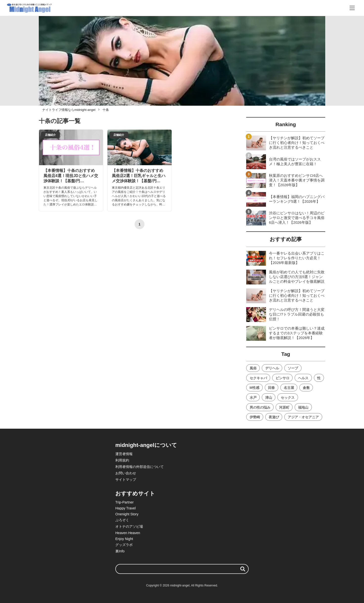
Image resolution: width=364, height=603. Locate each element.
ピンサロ (283, 378)
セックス (288, 398)
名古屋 (289, 388)
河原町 (284, 407)
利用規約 (122, 460)
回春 (271, 388)
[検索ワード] (182, 569)
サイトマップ (126, 480)
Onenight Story (127, 514)
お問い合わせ (126, 473)
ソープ (293, 368)
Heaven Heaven (128, 533)
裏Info (120, 551)
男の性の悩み (260, 407)
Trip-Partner (124, 502)
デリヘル (272, 368)
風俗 (253, 368)
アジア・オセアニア (303, 417)
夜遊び (274, 417)
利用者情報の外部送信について (140, 467)
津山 (269, 398)
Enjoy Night (124, 539)
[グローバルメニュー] (352, 8)
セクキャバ (258, 378)
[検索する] (243, 569)
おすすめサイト (135, 493)
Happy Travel (125, 508)
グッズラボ (124, 545)
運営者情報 (124, 454)
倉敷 (306, 388)
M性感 (255, 388)
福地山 (303, 407)
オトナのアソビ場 (129, 526)
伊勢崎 (255, 417)
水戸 (253, 398)
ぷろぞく (122, 520)
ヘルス (303, 378)
